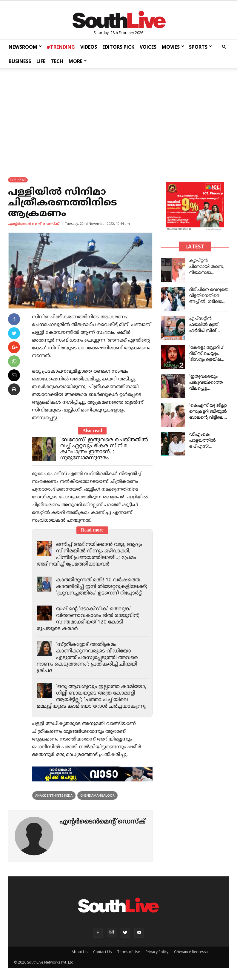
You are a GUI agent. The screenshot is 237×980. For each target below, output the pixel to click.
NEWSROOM (25, 47)
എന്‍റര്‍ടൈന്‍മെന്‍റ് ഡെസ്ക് (34, 224)
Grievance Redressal (191, 952)
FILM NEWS (18, 180)
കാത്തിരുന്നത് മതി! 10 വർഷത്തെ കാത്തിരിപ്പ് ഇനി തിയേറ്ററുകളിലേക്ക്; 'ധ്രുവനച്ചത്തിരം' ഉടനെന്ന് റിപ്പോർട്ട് (102, 587)
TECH (57, 61)
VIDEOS (89, 47)
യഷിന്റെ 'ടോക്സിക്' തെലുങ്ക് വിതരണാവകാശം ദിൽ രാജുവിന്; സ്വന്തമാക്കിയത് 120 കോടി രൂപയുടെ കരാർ (88, 619)
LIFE (41, 61)
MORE (78, 61)
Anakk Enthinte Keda (54, 795)
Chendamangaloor (97, 795)
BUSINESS (20, 61)
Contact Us (102, 952)
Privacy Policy (157, 952)
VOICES (148, 47)
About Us (80, 952)
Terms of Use (129, 952)
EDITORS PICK (118, 47)
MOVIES (173, 47)
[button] (224, 47)
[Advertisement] (119, 117)
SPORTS (200, 47)
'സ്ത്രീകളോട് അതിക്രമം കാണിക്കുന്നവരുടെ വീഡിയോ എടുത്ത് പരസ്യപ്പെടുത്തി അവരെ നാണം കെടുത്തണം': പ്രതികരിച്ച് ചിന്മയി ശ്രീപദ (87, 658)
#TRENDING (61, 47)
